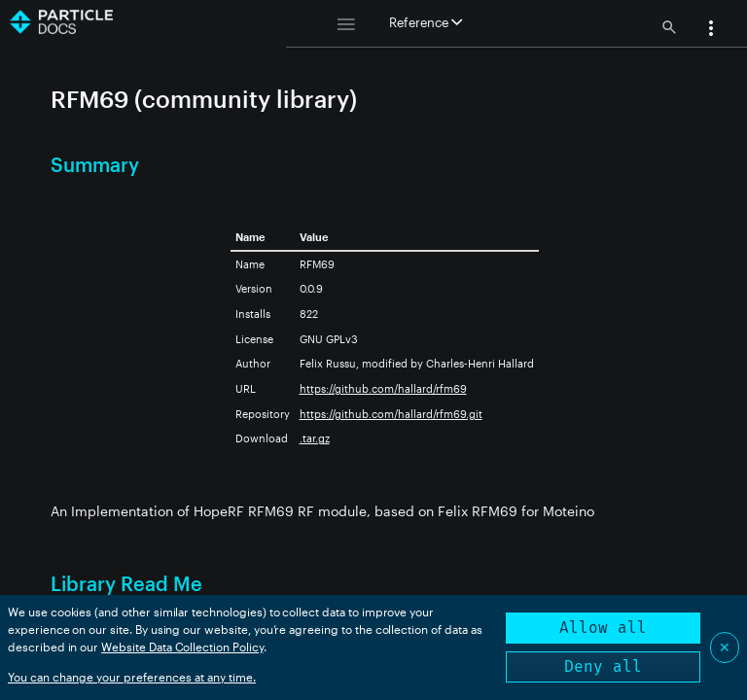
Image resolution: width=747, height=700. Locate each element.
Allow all (603, 628)
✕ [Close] (725, 647)
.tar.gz (315, 438)
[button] (711, 30)
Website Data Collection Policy (182, 647)
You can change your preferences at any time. (132, 677)
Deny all (603, 666)
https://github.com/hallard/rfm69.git (391, 414)
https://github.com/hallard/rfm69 (383, 388)
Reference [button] (426, 22)
